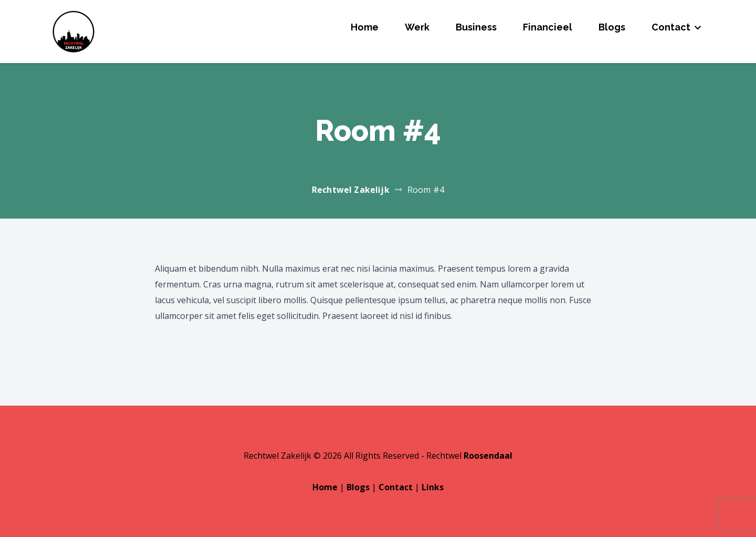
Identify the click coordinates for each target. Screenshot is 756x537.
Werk (417, 27)
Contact (671, 27)
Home (365, 27)
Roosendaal (488, 456)
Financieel (548, 27)
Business (476, 27)
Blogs (612, 27)
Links (433, 487)
